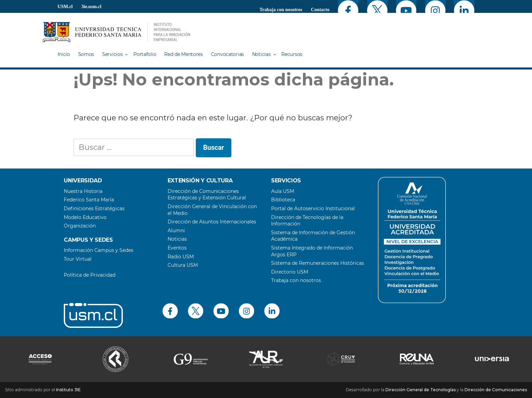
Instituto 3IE (68, 390)
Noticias (261, 54)
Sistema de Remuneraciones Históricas (318, 263)
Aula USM (283, 191)
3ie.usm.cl (91, 7)
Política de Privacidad (90, 275)
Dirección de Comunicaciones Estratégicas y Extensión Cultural (207, 195)
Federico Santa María (89, 200)
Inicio (64, 54)
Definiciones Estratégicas (94, 208)
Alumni (176, 231)
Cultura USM (183, 265)
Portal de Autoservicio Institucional (313, 208)
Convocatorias (227, 54)
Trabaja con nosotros (281, 10)
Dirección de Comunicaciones (496, 390)
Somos (86, 54)
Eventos (177, 248)
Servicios (112, 54)
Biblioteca (283, 200)
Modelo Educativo (85, 217)
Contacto (320, 10)
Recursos (292, 54)
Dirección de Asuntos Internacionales (212, 222)
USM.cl (65, 7)
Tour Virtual (78, 259)
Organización (80, 226)
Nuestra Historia (83, 191)
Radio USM (181, 257)
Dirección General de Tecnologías (421, 390)
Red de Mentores (184, 54)
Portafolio (145, 54)
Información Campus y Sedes (99, 250)
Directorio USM (290, 272)
